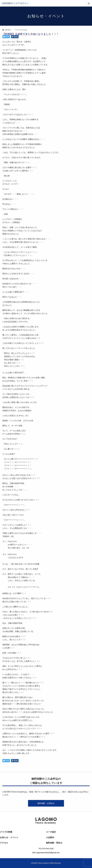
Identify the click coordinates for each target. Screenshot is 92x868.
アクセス (4, 843)
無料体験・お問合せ (46, 803)
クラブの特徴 (6, 832)
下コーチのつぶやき (21, 30)
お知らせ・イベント (9, 837)
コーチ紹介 (51, 832)
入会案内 (50, 837)
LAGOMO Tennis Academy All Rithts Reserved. (46, 863)
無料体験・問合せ (54, 843)
